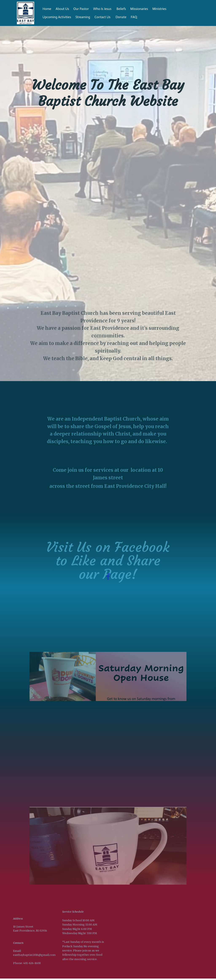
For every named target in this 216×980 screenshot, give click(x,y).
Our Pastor (81, 9)
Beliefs (121, 9)
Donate (121, 17)
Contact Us (103, 17)
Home (47, 9)
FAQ (141, 17)
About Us (62, 9)
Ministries (159, 9)
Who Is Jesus (103, 9)
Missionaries (139, 9)
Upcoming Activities (57, 17)
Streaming (83, 17)
